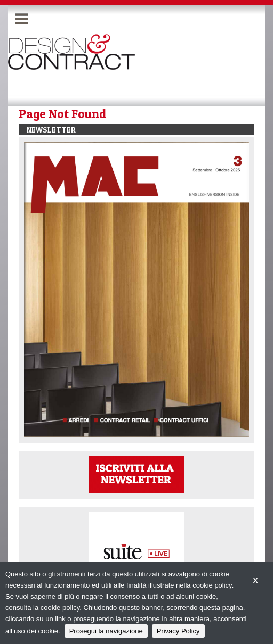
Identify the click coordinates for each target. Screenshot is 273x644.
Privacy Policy (178, 631)
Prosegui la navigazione (106, 631)
